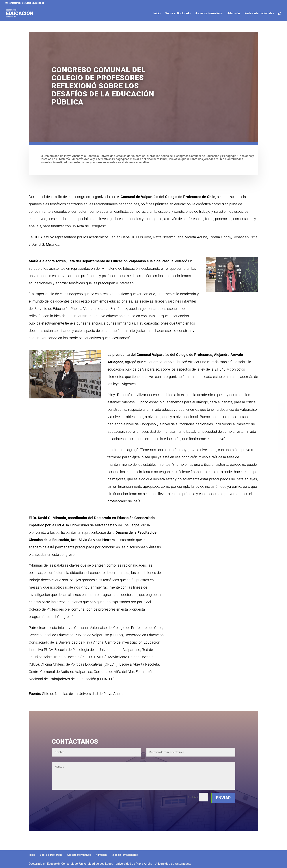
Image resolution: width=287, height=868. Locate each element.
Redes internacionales (259, 14)
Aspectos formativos (209, 14)
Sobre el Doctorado (178, 14)
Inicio (157, 14)
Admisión (234, 14)
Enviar (223, 798)
